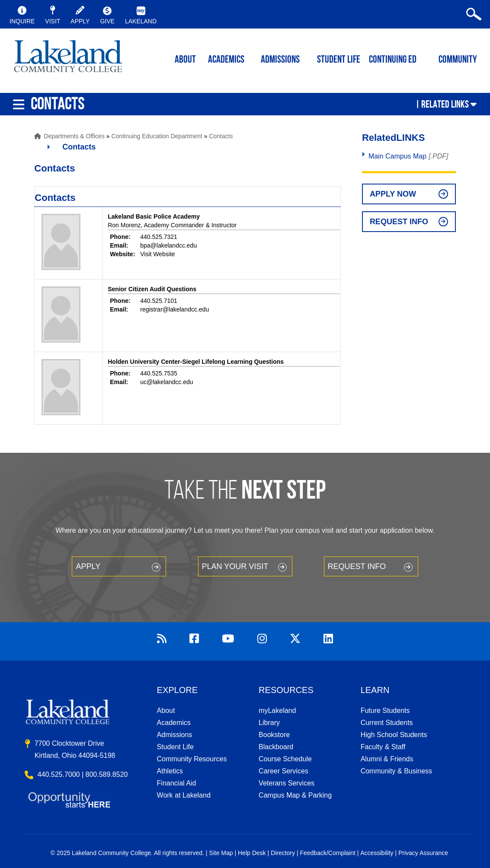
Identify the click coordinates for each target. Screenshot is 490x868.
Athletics (170, 771)
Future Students (385, 711)
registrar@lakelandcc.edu (175, 309)
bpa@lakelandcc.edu (168, 245)
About (166, 711)
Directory (283, 853)
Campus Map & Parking (295, 795)
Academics (174, 723)
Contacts (221, 136)
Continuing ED (393, 60)
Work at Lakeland (184, 795)
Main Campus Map (397, 156)
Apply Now (393, 194)
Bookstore (274, 735)
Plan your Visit (235, 566)
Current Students (387, 723)
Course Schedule (285, 759)
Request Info (399, 222)
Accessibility (377, 853)
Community (458, 60)
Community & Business (396, 771)
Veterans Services (287, 783)
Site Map (221, 853)
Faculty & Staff (383, 747)
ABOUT (185, 60)
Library (269, 723)
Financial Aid (177, 783)
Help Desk (252, 853)
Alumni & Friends (387, 759)
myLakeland (68, 59)
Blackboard (276, 747)
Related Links (445, 104)
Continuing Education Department (157, 136)
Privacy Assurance (423, 853)
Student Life (339, 60)
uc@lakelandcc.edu (167, 382)
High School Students (394, 735)
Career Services (283, 771)
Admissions (280, 60)
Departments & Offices (74, 136)
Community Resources (192, 759)
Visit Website (157, 254)
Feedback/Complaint (327, 853)
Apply (88, 566)
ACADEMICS (226, 60)
